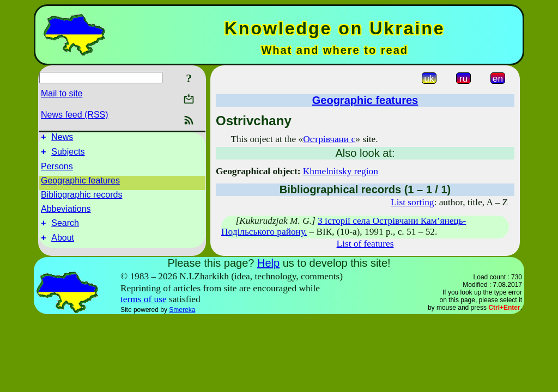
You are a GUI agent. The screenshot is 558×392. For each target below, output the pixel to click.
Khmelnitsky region (341, 171)
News (62, 139)
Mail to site (62, 93)
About (63, 244)
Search (65, 228)
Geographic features (80, 184)
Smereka (182, 310)
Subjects (68, 155)
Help (268, 263)
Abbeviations (66, 212)
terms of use (144, 299)
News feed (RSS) (75, 115)
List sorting (412, 202)
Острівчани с (329, 139)
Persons (57, 170)
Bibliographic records (81, 198)
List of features (365, 244)
